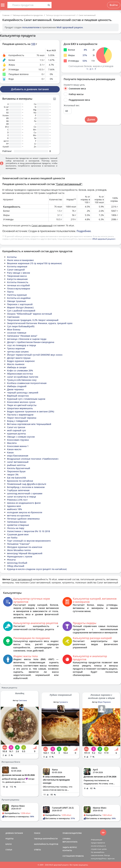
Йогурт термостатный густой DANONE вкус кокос (35, 355)
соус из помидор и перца (22, 345)
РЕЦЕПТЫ (10, 839)
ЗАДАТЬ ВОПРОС (70, 847)
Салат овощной (16, 270)
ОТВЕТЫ (37, 850)
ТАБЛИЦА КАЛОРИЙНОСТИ (46, 839)
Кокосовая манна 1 (18, 446)
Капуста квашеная (17, 279)
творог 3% (13, 475)
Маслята (12, 443)
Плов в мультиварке (19, 289)
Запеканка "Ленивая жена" (22, 336)
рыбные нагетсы (16, 465)
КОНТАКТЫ (67, 850)
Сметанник (13, 317)
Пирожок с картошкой (20, 304)
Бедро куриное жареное (21, 361)
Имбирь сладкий (17, 386)
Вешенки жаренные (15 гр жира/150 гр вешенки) (34, 263)
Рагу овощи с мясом (19, 273)
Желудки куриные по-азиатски (25, 547)
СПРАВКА (66, 839)
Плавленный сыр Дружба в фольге (27, 484)
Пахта (10, 292)
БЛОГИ (9, 844)
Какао (10, 452)
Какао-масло (14, 449)
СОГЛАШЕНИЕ (69, 856)
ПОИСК (37, 833)
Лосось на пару (16, 528)
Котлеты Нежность (18, 282)
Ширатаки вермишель (20, 408)
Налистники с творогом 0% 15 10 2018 (29, 531)
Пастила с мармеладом (20, 415)
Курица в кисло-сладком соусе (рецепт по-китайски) (37, 569)
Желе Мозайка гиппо (19, 550)
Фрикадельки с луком (20, 556)
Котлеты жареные (17, 266)
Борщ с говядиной (18, 421)
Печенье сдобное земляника (23, 519)
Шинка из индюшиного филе (24, 503)
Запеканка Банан (17, 522)
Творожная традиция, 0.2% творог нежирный (33, 320)
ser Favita (12, 538)
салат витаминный (18, 462)
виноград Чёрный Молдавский (25, 553)
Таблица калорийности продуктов (28, 15)
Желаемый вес (72, 105)
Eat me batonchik (17, 478)
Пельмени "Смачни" (19, 544)
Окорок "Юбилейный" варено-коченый (30, 314)
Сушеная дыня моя (18, 534)
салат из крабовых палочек (23, 377)
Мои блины (14, 329)
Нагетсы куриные (17, 295)
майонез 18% (14, 509)
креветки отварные (18, 525)
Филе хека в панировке (20, 260)
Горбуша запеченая (18, 490)
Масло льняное (16, 364)
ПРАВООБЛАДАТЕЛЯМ (72, 833)
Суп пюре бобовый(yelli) (21, 326)
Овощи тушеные (16, 301)
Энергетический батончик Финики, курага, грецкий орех (40, 323)
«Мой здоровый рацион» (104, 239)
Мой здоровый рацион (70, 27)
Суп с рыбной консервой (21, 311)
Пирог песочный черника (22, 418)
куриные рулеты (16, 434)
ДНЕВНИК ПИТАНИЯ (14, 833)
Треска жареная (16, 348)
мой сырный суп (16, 430)
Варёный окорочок (18, 396)
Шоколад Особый (17, 563)
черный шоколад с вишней (23, 393)
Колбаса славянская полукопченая (27, 383)
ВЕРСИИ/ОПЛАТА (70, 842)
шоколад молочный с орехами (25, 493)
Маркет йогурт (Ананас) (20, 307)
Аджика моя (14, 506)
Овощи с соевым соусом (21, 437)
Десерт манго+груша (19, 358)
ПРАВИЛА (79, 856)
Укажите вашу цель (74, 85)
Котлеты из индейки (19, 298)
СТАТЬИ (9, 850)
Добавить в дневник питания (30, 89)
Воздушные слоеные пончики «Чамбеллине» (33, 459)
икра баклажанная (18, 456)
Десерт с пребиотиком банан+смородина (31, 342)
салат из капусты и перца (22, 497)
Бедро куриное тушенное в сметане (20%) (31, 411)
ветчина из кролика (19, 515)
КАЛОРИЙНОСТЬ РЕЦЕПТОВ (46, 844)
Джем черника (15, 389)
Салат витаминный (87, 15)
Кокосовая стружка (18, 440)
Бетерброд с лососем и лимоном (26, 487)
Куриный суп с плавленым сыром (26, 399)
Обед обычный (16, 566)
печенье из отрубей (18, 285)
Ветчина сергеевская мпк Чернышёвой (29, 424)
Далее (91, 119)
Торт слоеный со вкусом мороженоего (29, 541)
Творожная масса (17, 276)
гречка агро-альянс (18, 352)
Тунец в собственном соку (22, 380)
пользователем (31, 27)
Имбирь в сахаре (17, 367)
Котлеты (12, 257)
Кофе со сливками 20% (20, 370)
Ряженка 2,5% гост (17, 500)
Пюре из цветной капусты (22, 405)
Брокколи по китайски (20, 481)
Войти (114, 5)
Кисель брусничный (19, 468)
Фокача (11, 560)
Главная (6, 15)
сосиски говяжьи (17, 333)
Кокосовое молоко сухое (21, 402)
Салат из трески (16, 427)
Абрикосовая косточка (20, 374)
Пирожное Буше (16, 471)
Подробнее (84, 231)
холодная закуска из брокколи (25, 512)
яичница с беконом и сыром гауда (27, 339)
